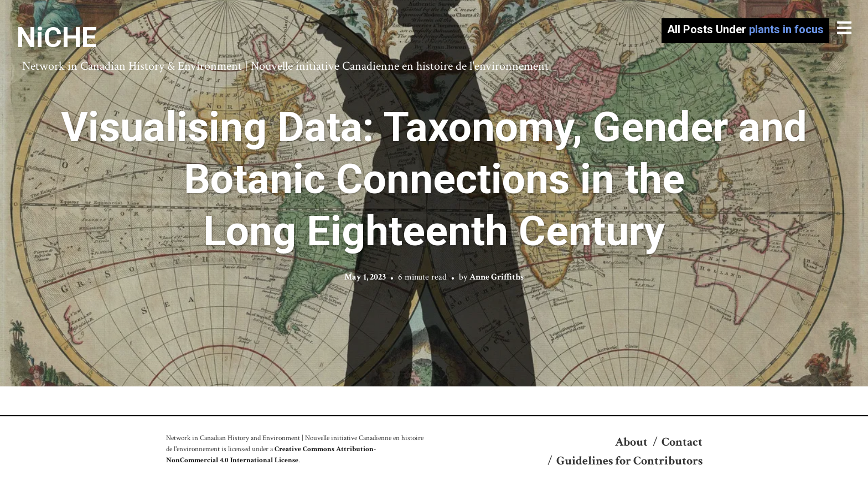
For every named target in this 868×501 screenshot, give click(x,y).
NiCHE (57, 38)
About (631, 442)
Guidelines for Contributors (629, 461)
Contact (682, 442)
